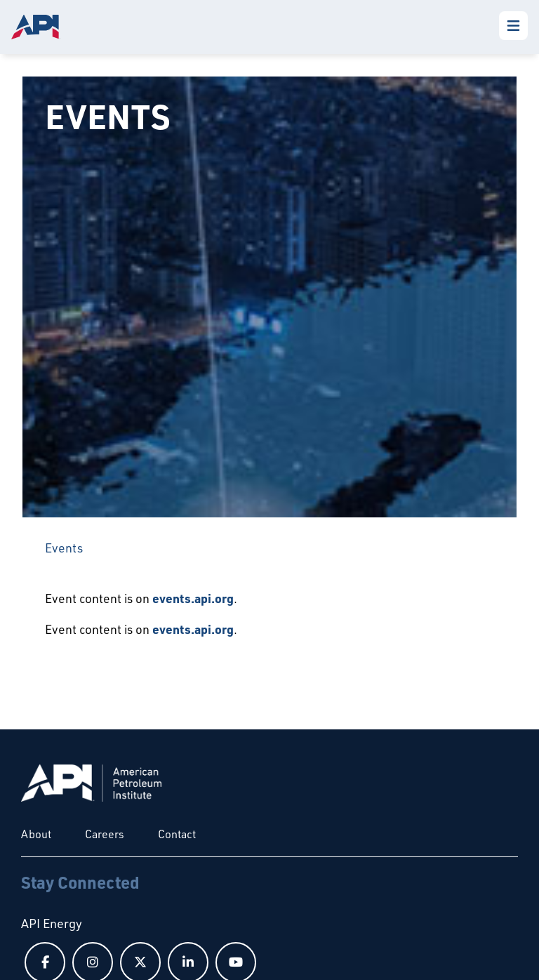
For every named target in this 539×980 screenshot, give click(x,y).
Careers (105, 834)
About (36, 834)
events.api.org (193, 598)
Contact (177, 834)
